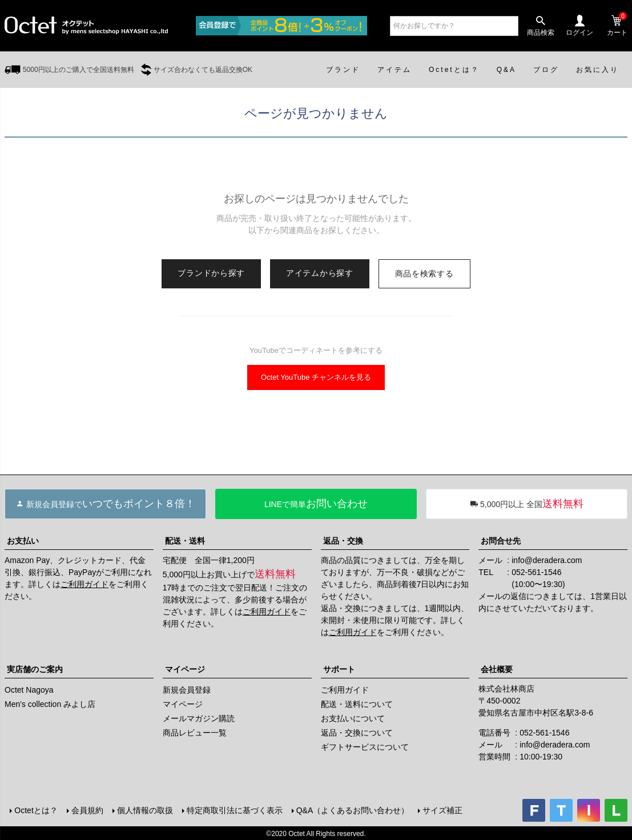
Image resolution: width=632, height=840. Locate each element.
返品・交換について (357, 733)
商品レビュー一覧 (195, 733)
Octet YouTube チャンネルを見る (316, 377)
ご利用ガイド (84, 584)
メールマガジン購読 (199, 718)
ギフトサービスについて (365, 747)
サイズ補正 (442, 810)
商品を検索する (424, 274)
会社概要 (497, 669)
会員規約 (86, 810)
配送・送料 (185, 541)
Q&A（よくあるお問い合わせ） (352, 810)
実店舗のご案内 (35, 669)
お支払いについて (353, 718)
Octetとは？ (35, 810)
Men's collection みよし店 (50, 704)
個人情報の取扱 (144, 810)
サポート (339, 669)
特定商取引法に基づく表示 (234, 810)
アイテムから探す (320, 273)
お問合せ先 (501, 541)
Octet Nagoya (29, 690)
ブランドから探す (211, 273)
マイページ (185, 669)
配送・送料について (357, 704)
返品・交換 (343, 541)
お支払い (23, 541)
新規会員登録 (187, 690)
